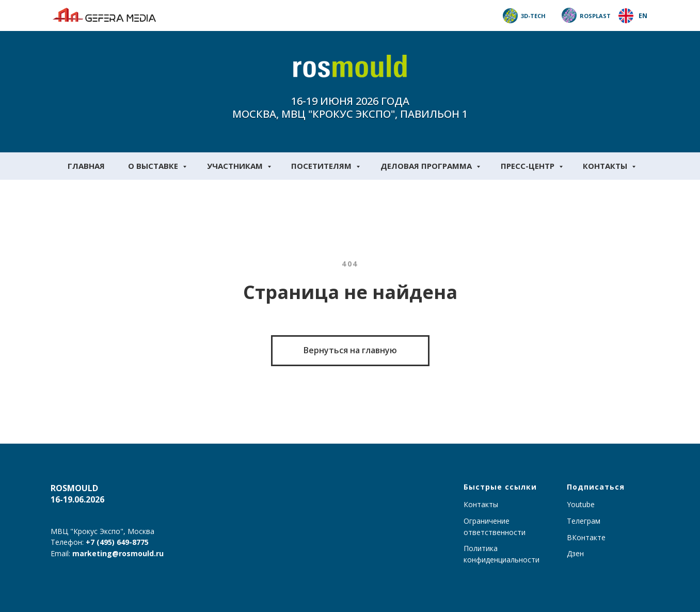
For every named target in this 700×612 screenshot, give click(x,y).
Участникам (236, 166)
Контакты (606, 166)
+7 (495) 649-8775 (117, 542)
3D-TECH (533, 16)
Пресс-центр (529, 166)
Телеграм (584, 521)
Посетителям (322, 166)
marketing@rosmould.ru (118, 553)
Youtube (581, 504)
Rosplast (595, 16)
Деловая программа (427, 166)
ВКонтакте (586, 537)
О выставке (154, 166)
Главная (86, 166)
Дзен (575, 553)
